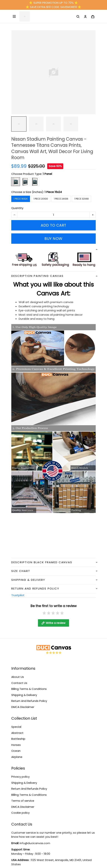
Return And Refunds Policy (29, 697)
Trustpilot (18, 595)
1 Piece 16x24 (53, 192)
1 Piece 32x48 (81, 199)
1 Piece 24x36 (61, 199)
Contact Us (19, 679)
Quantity (17, 208)
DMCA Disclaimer (23, 703)
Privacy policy (20, 773)
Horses (16, 741)
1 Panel (47, 174)
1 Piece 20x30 (41, 199)
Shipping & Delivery (24, 691)
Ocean (16, 747)
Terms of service (23, 797)
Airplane (17, 753)
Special (16, 723)
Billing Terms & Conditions (29, 685)
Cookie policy (20, 809)
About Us (18, 673)
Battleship (18, 735)
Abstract (17, 729)
